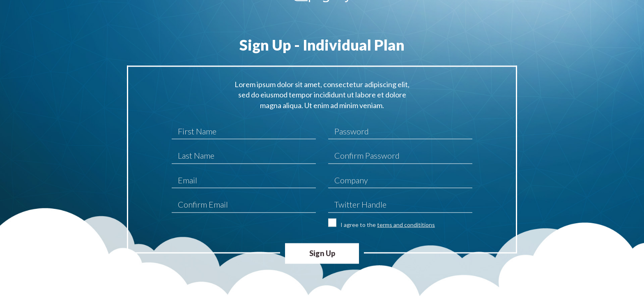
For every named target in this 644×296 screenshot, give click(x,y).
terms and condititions (406, 224)
